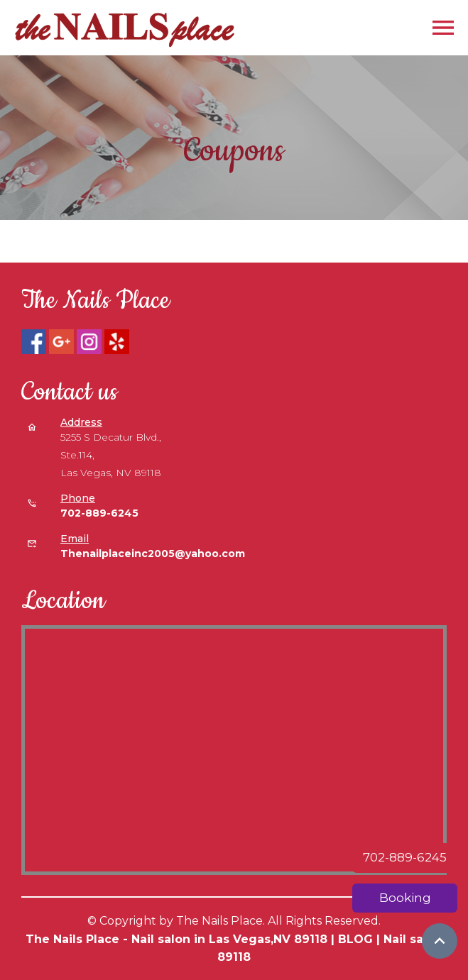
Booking (405, 898)
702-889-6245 (405, 857)
